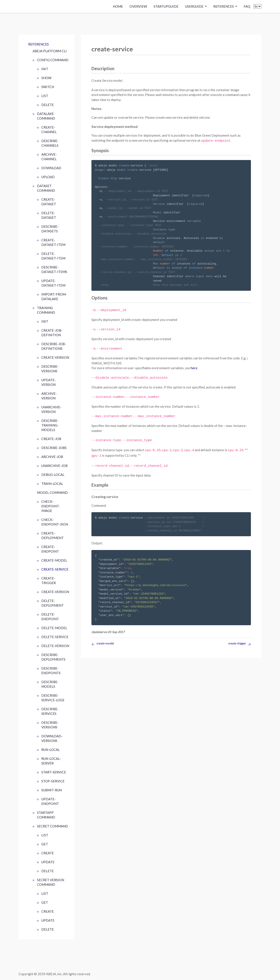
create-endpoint (50, 549)
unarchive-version (51, 409)
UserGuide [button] (195, 6)
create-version (55, 357)
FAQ (247, 6)
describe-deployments (53, 657)
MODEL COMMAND (52, 493)
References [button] (224, 6)
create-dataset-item (53, 242)
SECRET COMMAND (52, 826)
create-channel (49, 130)
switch (48, 87)
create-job (51, 439)
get (45, 844)
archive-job (52, 457)
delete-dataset (49, 215)
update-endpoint (50, 801)
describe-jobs (54, 448)
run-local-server (51, 761)
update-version (49, 382)
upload (48, 177)
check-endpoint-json (55, 522)
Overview (138, 6)
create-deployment (52, 535)
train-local (52, 484)
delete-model (54, 628)
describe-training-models (50, 425)
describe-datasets (50, 229)
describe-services (50, 711)
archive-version (49, 396)
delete (48, 105)
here (194, 368)
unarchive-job (54, 466)
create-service (55, 569)
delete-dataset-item (53, 256)
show (46, 78)
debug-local (53, 475)
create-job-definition (52, 333)
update (48, 862)
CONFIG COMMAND (53, 60)
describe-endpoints (51, 671)
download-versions (52, 738)
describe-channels (50, 143)
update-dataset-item (53, 283)
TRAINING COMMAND (46, 310)
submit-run (52, 790)
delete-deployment (52, 603)
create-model (54, 560)
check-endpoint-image (51, 506)
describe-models (50, 684)
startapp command (46, 815)
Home (118, 6)
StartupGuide (166, 6)
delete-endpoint (50, 617)
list (45, 96)
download (51, 168)
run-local (51, 750)
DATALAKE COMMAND (46, 116)
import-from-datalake (54, 297)
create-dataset (49, 202)
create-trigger (49, 581)
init (45, 69)
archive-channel (49, 157)
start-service (54, 772)
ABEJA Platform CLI (50, 51)
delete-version (55, 646)
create (48, 853)
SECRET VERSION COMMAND (51, 882)
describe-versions (50, 369)
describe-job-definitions (54, 346)
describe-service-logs (53, 698)
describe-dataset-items (54, 269)
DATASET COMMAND (46, 188)
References (38, 44)
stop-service (53, 781)
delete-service (55, 637)
